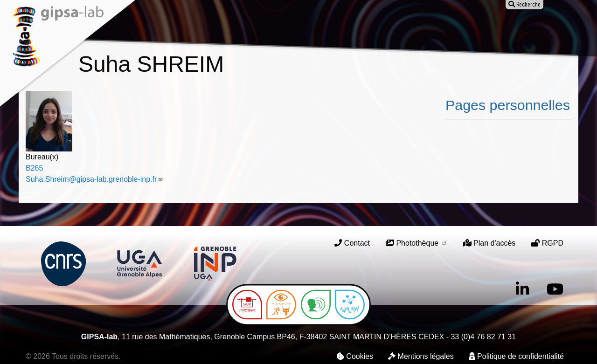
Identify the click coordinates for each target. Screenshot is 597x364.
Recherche (206, 27)
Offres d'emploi (373, 27)
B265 (34, 168)
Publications (261, 27)
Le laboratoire (149, 27)
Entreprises (435, 27)
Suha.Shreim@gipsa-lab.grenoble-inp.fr (94, 179)
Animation (315, 27)
